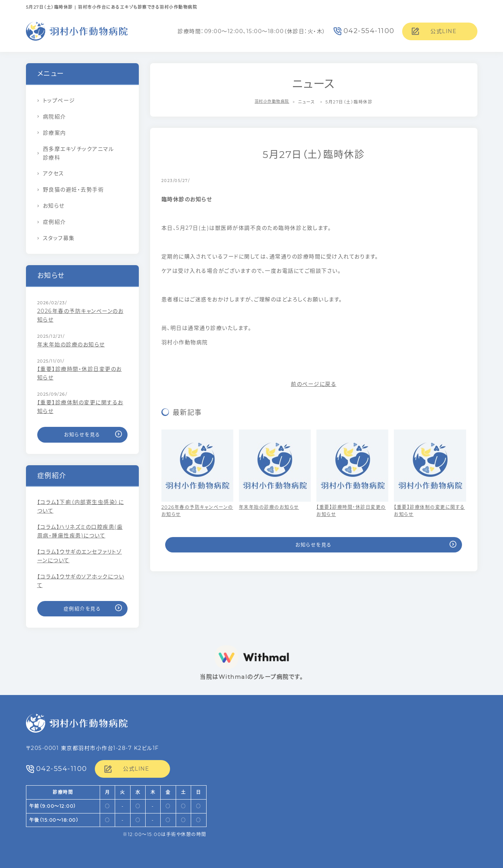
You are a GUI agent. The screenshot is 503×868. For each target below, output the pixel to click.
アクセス (54, 173)
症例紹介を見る (82, 609)
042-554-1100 (369, 31)
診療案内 (55, 133)
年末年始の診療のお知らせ (71, 344)
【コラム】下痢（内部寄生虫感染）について (81, 506)
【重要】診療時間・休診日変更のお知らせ (80, 373)
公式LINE (443, 31)
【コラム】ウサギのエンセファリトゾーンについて (80, 556)
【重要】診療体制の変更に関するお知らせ (80, 407)
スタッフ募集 (59, 238)
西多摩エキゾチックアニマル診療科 (79, 153)
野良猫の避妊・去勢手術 (74, 190)
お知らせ (54, 206)
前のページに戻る (314, 384)
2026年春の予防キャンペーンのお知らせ (81, 315)
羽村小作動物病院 (272, 102)
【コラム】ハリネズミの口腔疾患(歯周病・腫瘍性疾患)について (80, 531)
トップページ (59, 100)
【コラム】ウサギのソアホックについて (81, 581)
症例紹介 (55, 222)
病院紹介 (55, 117)
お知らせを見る (314, 545)
